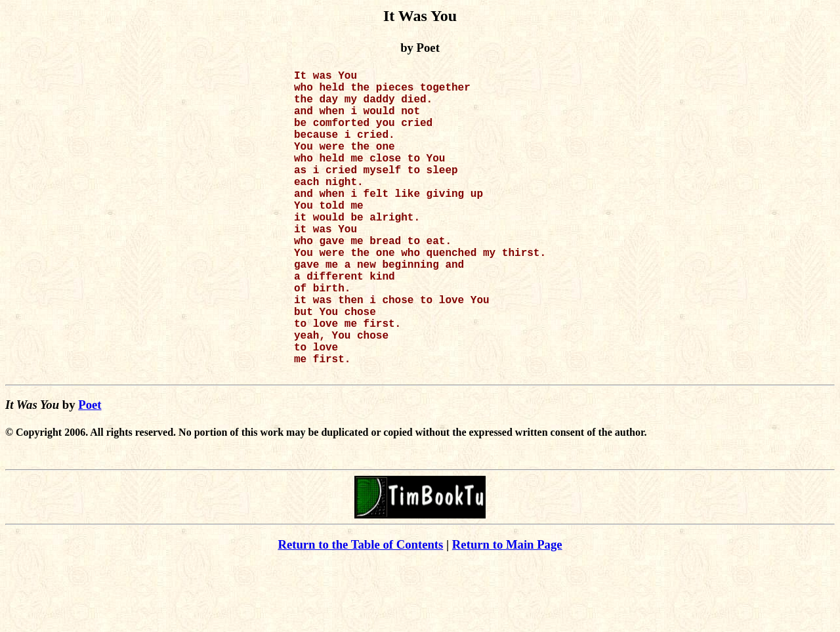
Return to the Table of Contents (360, 613)
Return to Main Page (507, 613)
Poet (90, 473)
